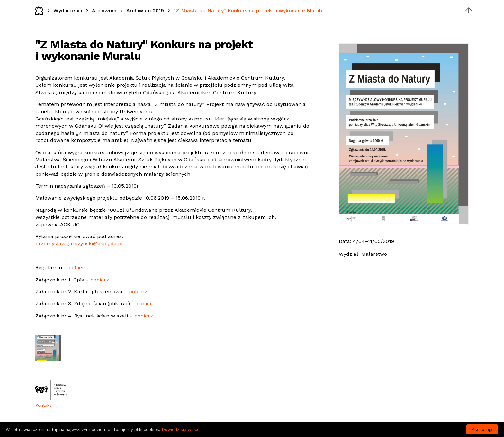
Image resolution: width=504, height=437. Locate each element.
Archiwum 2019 (145, 10)
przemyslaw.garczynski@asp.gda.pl (79, 243)
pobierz (78, 268)
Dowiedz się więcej (181, 429)
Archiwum (104, 10)
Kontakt (43, 405)
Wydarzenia (68, 10)
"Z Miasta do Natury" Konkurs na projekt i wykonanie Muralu (249, 10)
